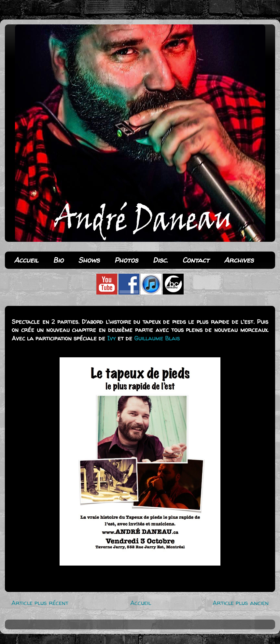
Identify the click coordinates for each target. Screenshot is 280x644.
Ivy (111, 338)
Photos (126, 260)
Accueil (26, 260)
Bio (58, 260)
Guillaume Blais (157, 338)
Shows (89, 260)
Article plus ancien (241, 603)
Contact (196, 260)
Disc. (160, 260)
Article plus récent (40, 603)
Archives (239, 260)
